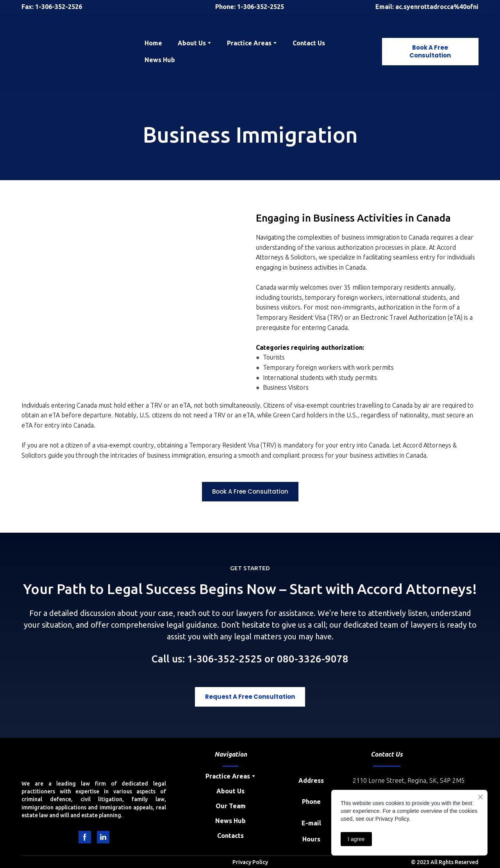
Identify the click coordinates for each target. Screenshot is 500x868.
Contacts (230, 836)
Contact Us (309, 43)
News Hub (160, 60)
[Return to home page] (77, 52)
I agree (356, 839)
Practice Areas (249, 43)
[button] (430, 52)
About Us (230, 791)
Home (153, 43)
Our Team (231, 806)
